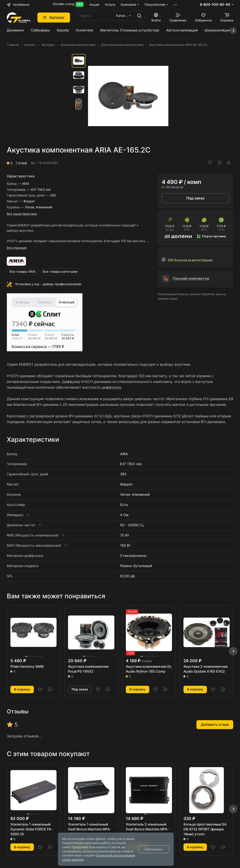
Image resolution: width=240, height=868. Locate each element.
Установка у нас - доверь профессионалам (48, 284)
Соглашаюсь (154, 849)
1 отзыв (21, 163)
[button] (233, 651)
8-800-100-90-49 (215, 5)
